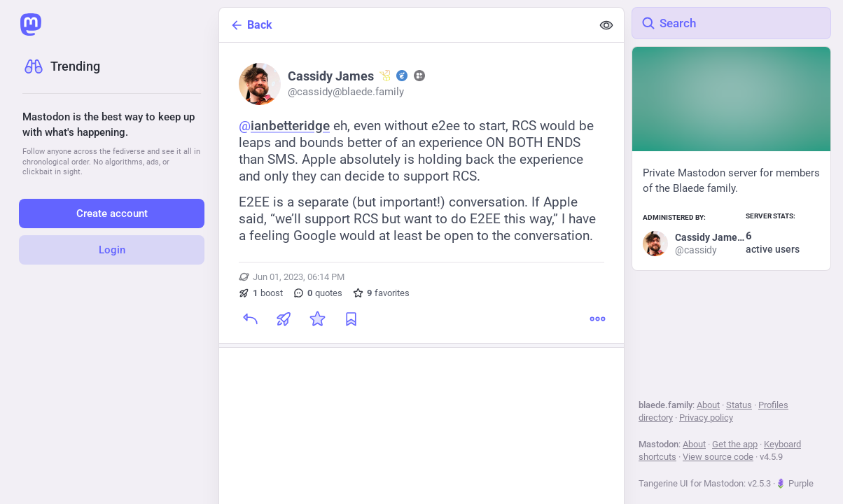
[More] (597, 319)
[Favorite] (317, 319)
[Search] (731, 23)
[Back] (405, 25)
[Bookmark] (351, 319)
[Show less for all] (606, 25)
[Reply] (250, 319)
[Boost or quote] (284, 319)
